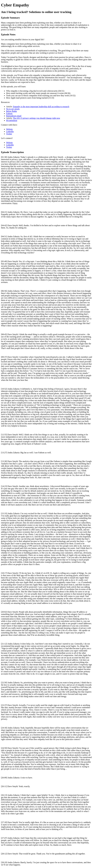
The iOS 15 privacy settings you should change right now (37, 118)
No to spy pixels (13, 109)
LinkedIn (10, 131)
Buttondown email (14, 116)
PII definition (12, 120)
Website (9, 129)
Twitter (9, 134)
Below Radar (12, 111)
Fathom (9, 114)
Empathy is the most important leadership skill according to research (41, 107)
